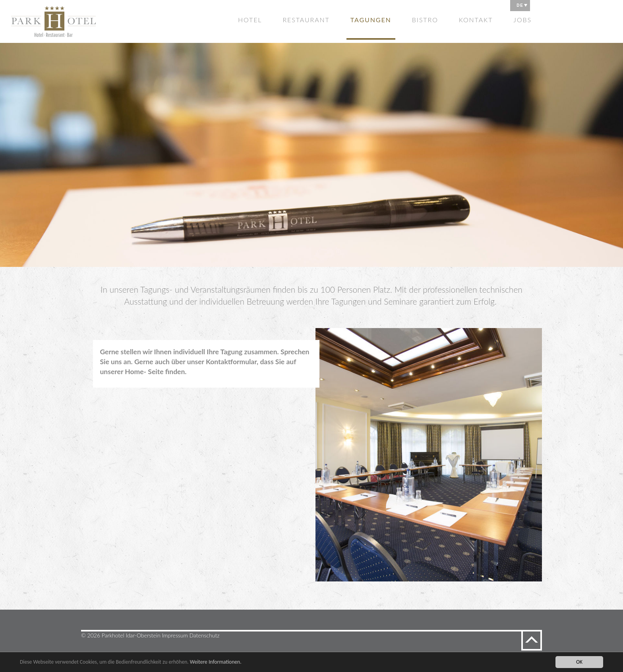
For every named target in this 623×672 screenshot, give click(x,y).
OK (579, 662)
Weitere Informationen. (216, 662)
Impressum (175, 635)
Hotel (250, 20)
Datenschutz (205, 635)
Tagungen (371, 20)
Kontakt (476, 20)
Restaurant (306, 20)
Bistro (425, 20)
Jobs (522, 20)
